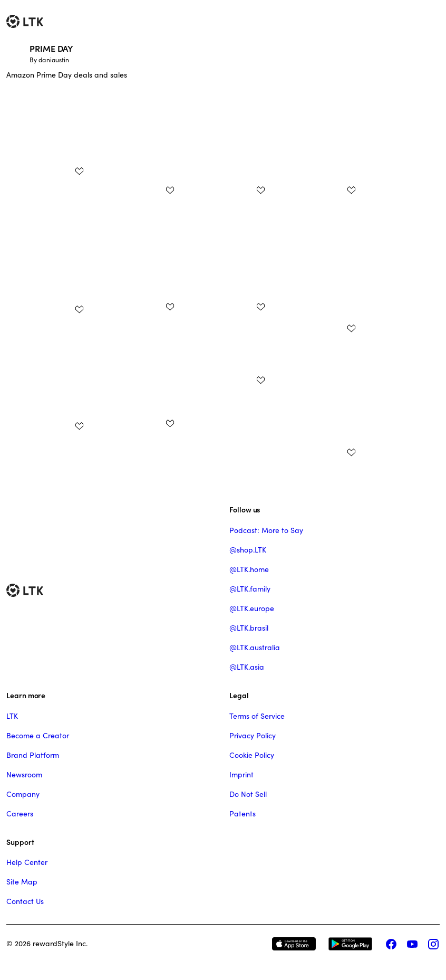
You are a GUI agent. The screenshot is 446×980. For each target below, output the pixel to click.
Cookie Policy (252, 755)
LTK (12, 716)
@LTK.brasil (249, 628)
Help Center (27, 862)
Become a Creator (38, 736)
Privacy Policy (253, 736)
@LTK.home (249, 569)
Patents (243, 814)
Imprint (241, 775)
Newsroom (24, 775)
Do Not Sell (248, 794)
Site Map (22, 882)
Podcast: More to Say (266, 530)
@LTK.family (250, 589)
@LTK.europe (252, 608)
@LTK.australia (255, 648)
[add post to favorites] (79, 171)
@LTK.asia (247, 667)
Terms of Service (257, 716)
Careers (20, 814)
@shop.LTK (248, 550)
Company (23, 794)
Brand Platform (33, 755)
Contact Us (25, 901)
